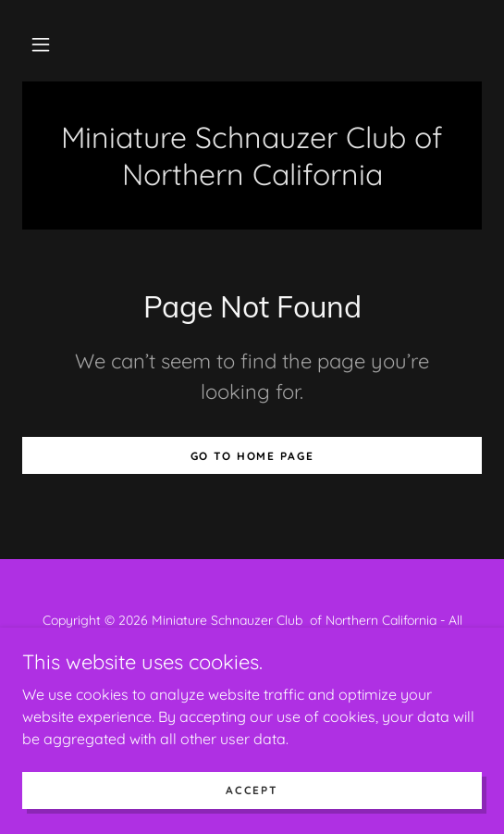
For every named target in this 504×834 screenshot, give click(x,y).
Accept (252, 790)
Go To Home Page (252, 456)
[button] (41, 44)
